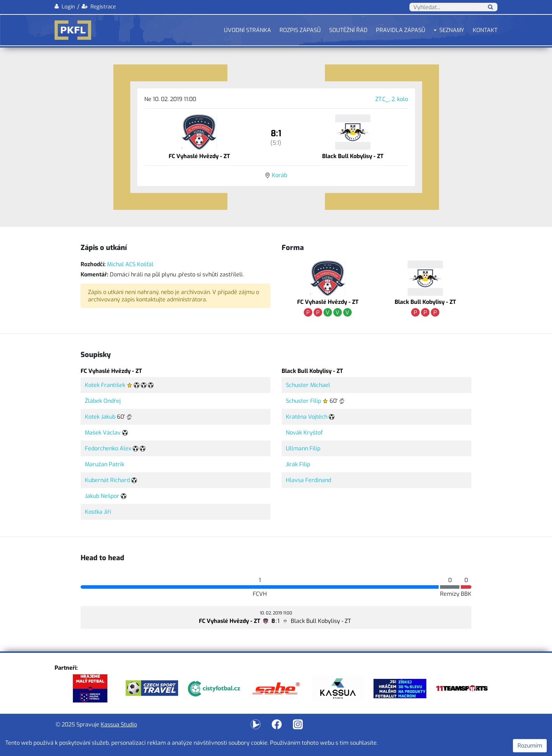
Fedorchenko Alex (108, 448)
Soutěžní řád (348, 30)
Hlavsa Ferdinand (309, 480)
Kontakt (485, 30)
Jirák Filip (298, 464)
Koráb (280, 175)
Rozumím (530, 746)
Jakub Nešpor (102, 496)
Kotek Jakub (100, 417)
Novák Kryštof (304, 433)
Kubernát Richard (107, 480)
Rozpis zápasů (300, 30)
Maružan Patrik (105, 464)
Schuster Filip (303, 401)
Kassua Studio (119, 724)
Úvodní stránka (247, 30)
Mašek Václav (103, 433)
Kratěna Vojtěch (307, 417)
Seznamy (452, 30)
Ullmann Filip (303, 448)
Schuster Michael (308, 385)
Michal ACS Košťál (130, 264)
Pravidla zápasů (401, 30)
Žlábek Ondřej (103, 401)
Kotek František (105, 385)
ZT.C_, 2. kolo (392, 99)
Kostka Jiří (98, 512)
